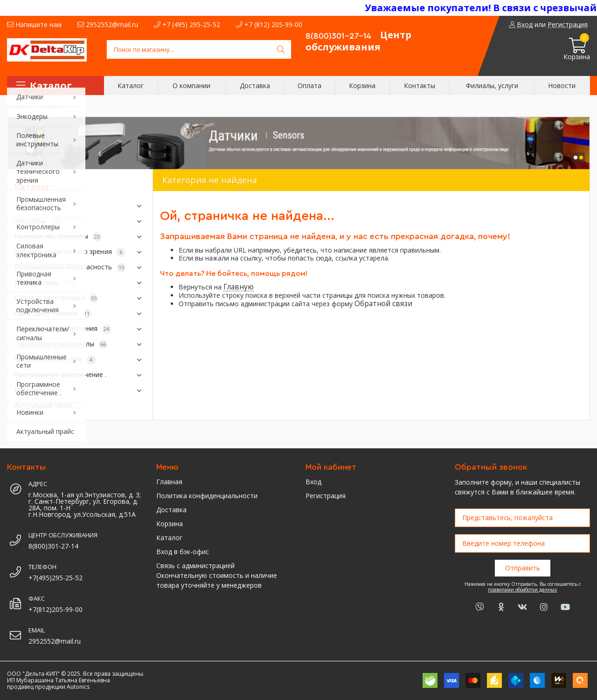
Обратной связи (383, 304)
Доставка (171, 510)
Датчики (80, 206)
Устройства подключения (80, 329)
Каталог (169, 538)
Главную (239, 287)
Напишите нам (34, 24)
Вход (313, 482)
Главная (169, 482)
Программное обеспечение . (80, 375)
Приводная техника (80, 314)
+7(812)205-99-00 (56, 609)
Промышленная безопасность (80, 268)
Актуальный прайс (44, 405)
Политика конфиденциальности (207, 496)
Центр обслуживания (358, 41)
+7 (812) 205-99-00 (269, 24)
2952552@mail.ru (108, 24)
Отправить (523, 568)
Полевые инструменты (80, 237)
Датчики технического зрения (80, 252)
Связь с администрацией (195, 566)
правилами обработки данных (522, 590)
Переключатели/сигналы (80, 344)
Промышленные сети (80, 360)
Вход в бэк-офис (183, 552)
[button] (576, 158)
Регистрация (326, 496)
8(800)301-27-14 (338, 36)
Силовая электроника (80, 298)
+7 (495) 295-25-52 (187, 24)
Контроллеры (80, 283)
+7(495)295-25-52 (56, 578)
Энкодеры (80, 221)
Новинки (80, 391)
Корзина (170, 524)
